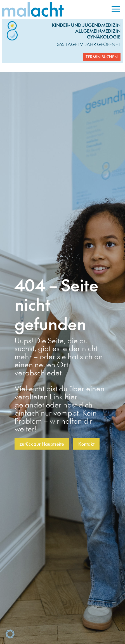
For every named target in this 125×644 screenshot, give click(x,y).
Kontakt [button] (86, 444)
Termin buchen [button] (102, 57)
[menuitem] (116, 9)
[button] (10, 634)
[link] (56, 9)
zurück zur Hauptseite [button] (42, 444)
